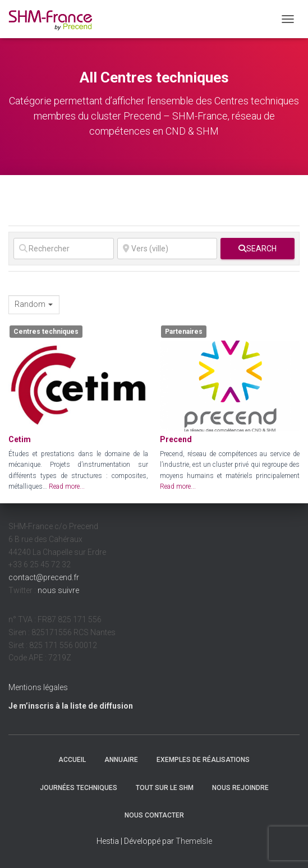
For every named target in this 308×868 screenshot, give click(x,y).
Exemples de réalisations (203, 760)
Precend (176, 439)
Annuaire (121, 760)
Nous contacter (154, 815)
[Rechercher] (64, 249)
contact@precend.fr (44, 577)
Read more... (67, 486)
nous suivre (58, 590)
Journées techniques (79, 788)
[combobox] (34, 305)
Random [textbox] (30, 304)
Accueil (72, 760)
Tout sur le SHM (165, 788)
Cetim (20, 439)
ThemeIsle (194, 841)
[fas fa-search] (258, 249)
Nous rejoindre (240, 788)
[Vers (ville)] (167, 249)
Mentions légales (38, 687)
